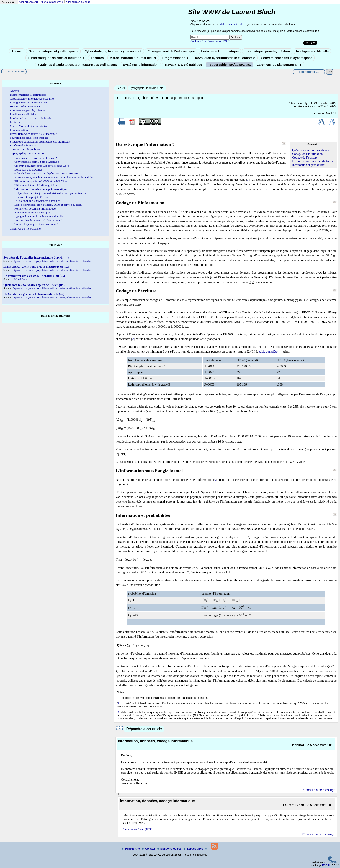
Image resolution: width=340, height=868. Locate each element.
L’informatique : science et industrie (56, 58)
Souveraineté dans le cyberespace (287, 58)
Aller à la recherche (52, 2)
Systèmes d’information (141, 65)
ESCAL (327, 865)
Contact (149, 849)
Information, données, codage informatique (41, 189)
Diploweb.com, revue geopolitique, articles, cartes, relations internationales (52, 261)
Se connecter (16, 71)
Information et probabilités (309, 165)
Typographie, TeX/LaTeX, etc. (230, 65)
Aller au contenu (28, 2)
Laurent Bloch (324, 113)
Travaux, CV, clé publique (183, 65)
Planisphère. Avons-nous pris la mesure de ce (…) (36, 267)
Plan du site (131, 849)
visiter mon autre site (232, 25)
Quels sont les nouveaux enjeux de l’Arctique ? (34, 285)
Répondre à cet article (144, 729)
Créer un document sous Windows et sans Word (42, 166)
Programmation (176, 58)
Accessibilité (9, 2)
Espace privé (194, 849)
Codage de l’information (307, 154)
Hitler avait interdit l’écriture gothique (36, 185)
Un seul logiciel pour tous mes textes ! (36, 224)
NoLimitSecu (20, 279)
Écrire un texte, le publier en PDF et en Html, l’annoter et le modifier (54, 177)
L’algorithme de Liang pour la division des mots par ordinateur (50, 193)
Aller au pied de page (78, 2)
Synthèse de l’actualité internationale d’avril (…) (36, 258)
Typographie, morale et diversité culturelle (39, 216)
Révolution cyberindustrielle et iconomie (225, 58)
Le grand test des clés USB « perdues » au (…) (34, 276)
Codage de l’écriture (305, 158)
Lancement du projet (31, 197)
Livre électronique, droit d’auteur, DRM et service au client (48, 205)
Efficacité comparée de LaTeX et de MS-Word (41, 181)
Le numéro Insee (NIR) (138, 829)
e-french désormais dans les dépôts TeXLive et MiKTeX (47, 173)
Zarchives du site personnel (279, 65)
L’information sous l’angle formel (313, 161)
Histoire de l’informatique (220, 51)
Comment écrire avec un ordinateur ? (36, 158)
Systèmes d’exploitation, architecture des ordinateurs (77, 65)
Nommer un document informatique (35, 209)
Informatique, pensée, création (267, 51)
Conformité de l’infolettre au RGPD (210, 41)
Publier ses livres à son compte (32, 212)
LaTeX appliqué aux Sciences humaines (37, 201)
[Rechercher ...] (309, 72)
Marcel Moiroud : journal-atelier (133, 58)
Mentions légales (170, 849)
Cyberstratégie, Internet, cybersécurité (113, 51)
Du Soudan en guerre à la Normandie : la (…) (34, 294)
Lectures (97, 58)
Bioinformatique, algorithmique (53, 51)
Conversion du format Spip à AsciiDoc (37, 162)
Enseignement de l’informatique (171, 51)
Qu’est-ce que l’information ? (311, 150)
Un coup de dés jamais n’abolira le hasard (38, 220)
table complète (268, 351)
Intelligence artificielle (312, 51)
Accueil (17, 51)
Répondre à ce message (318, 790)
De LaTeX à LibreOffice (28, 170)
